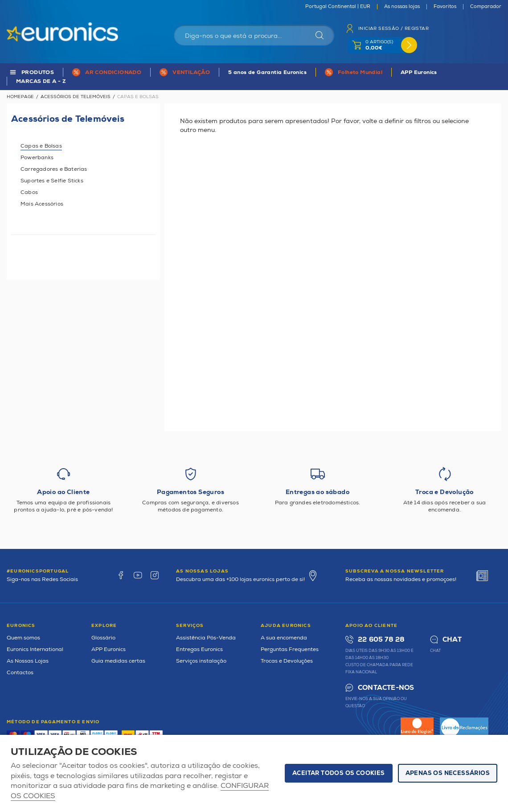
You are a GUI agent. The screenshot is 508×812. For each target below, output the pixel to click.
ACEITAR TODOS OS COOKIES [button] (339, 773)
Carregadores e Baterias (54, 169)
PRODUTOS (38, 72)
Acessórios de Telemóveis (76, 97)
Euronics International (35, 649)
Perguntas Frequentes (290, 649)
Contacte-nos (386, 688)
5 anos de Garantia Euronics (267, 72)
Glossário (103, 638)
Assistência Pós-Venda (206, 638)
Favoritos (445, 7)
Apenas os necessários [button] (448, 773)
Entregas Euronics (199, 649)
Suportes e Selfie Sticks (52, 181)
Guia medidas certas (118, 661)
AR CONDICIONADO (113, 72)
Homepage (20, 97)
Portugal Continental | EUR (338, 7)
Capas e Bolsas (41, 146)
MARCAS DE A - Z (41, 81)
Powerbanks (37, 158)
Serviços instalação (201, 661)
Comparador (486, 7)
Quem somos (23, 638)
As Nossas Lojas (28, 661)
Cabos (29, 192)
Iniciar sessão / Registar (393, 29)
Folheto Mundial (360, 72)
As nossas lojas (402, 7)
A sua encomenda (284, 638)
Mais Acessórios (42, 204)
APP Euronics (419, 72)
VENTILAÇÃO (191, 72)
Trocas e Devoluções (287, 661)
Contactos (20, 673)
